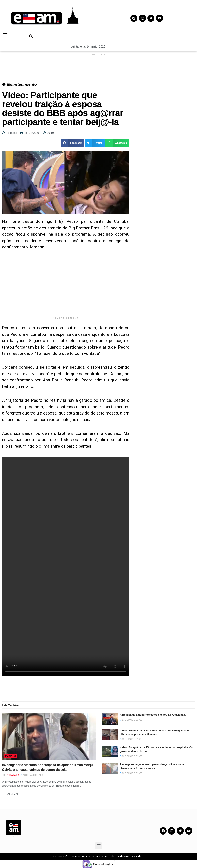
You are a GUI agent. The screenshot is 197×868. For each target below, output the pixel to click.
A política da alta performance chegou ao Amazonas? (153, 715)
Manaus (11, 756)
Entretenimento (22, 84)
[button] (5, 34)
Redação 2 (13, 775)
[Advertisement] (66, 286)
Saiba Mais (13, 794)
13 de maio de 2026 (32, 775)
